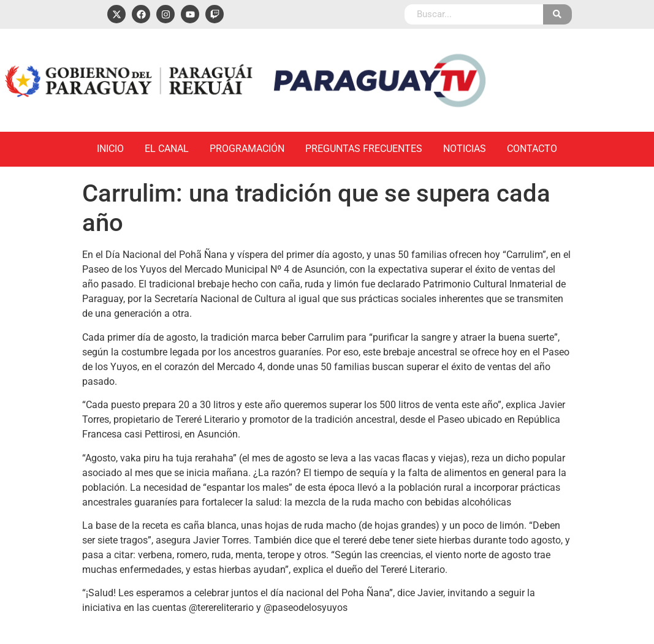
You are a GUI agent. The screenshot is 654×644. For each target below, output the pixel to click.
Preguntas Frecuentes (364, 149)
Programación (247, 149)
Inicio (110, 149)
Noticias (465, 149)
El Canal (167, 149)
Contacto (532, 149)
